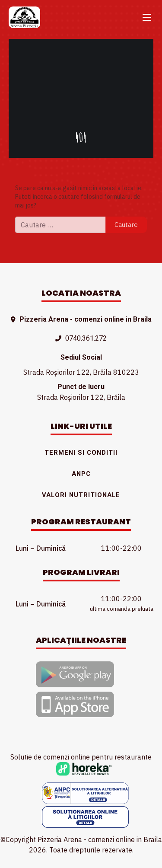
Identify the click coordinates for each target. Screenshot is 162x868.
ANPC (81, 474)
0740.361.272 (86, 338)
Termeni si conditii (81, 453)
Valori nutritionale (81, 495)
